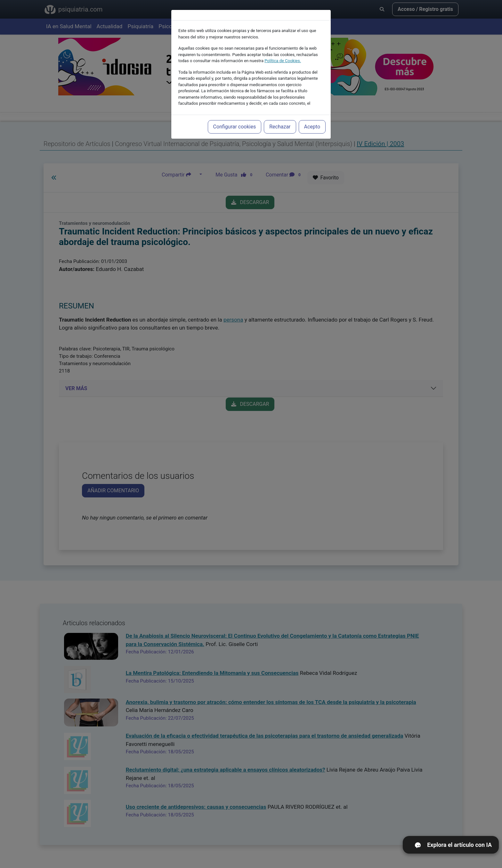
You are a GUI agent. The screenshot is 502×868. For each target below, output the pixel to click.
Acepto (312, 127)
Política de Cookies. (283, 61)
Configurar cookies (235, 127)
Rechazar (280, 127)
